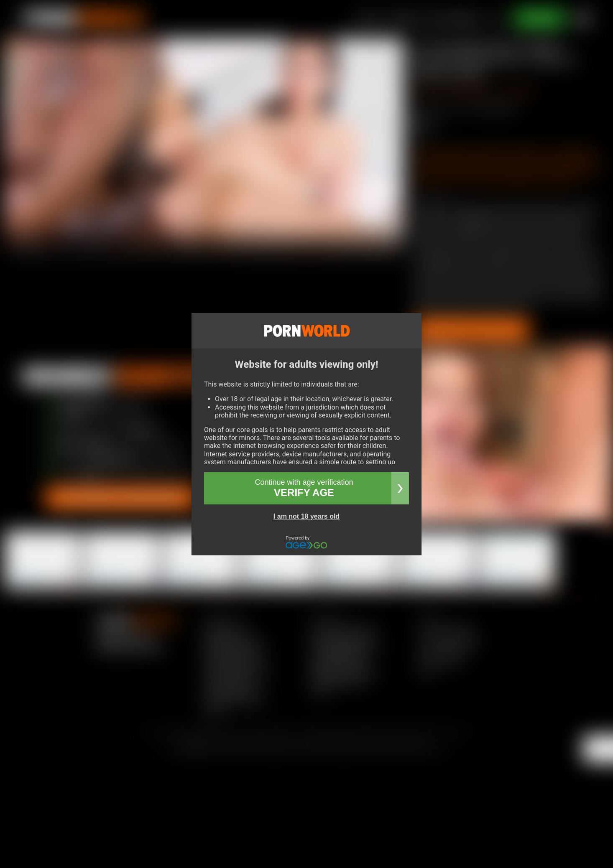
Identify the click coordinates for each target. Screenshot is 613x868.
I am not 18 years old (306, 516)
